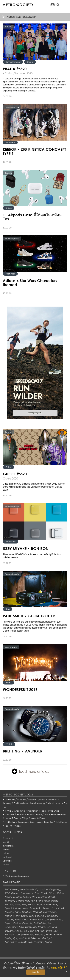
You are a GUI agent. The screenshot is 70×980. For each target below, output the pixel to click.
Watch (9, 744)
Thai (37, 893)
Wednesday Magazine (17, 876)
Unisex (9, 208)
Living (48, 942)
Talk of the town (40, 901)
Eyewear (34, 916)
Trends (42, 927)
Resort (27, 897)
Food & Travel (34, 815)
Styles (8, 923)
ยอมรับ (36, 972)
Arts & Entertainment (55, 815)
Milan (8, 897)
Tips (55, 931)
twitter (6, 853)
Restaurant (36, 919)
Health (58, 934)
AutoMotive (25, 942)
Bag (8, 609)
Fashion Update (37, 799)
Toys (26, 818)
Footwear (10, 142)
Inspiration (33, 811)
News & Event (38, 818)
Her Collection (36, 904)
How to (20, 815)
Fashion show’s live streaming (29, 803)
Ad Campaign (49, 916)
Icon (43, 811)
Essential (49, 822)
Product (39, 934)
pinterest (7, 857)
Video (18, 826)
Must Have (36, 822)
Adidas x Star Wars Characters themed (30, 283)
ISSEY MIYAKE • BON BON (26, 548)
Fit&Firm (40, 931)
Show (24, 916)
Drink (49, 931)
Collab (17, 923)
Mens (16, 916)
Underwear (22, 908)
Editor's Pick (21, 919)
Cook (44, 893)
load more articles (30, 771)
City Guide (61, 822)
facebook (8, 838)
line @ (6, 842)
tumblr (6, 864)
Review (17, 897)
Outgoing (55, 889)
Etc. (34, 897)
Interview (52, 904)
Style (8, 811)
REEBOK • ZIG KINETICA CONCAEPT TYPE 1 (34, 151)
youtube (7, 861)
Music (8, 916)
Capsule (27, 923)
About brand (54, 803)
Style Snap (54, 811)
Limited (46, 908)
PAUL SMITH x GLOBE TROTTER (29, 616)
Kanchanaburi (28, 889)
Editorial (11, 822)
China (30, 62)
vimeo (6, 849)
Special (9, 908)
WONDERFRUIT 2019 (20, 689)
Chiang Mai (22, 901)
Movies (9, 912)
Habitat (37, 912)
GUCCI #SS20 (15, 474)
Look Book (58, 908)
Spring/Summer (13, 62)
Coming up (50, 912)
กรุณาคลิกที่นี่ (59, 968)
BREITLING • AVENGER (23, 751)
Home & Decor (13, 818)
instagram (8, 846)
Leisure (10, 815)
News (18, 931)
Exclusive (23, 822)
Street (51, 897)
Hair (24, 904)
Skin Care (28, 931)
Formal (9, 904)
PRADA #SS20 (15, 69)
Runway (22, 799)
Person (14, 889)
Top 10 (8, 826)
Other (8, 467)
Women (10, 901)
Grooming (19, 811)
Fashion (10, 799)
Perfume (38, 942)
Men (50, 923)
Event (8, 683)
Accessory (11, 542)
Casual (9, 919)
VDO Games (12, 893)
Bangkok (35, 908)
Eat (7, 889)
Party (54, 901)
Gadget (47, 938)
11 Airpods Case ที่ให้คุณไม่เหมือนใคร (32, 217)
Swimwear (27, 893)
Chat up (27, 912)
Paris (18, 912)
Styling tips (11, 938)
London (43, 889)
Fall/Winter (40, 923)
